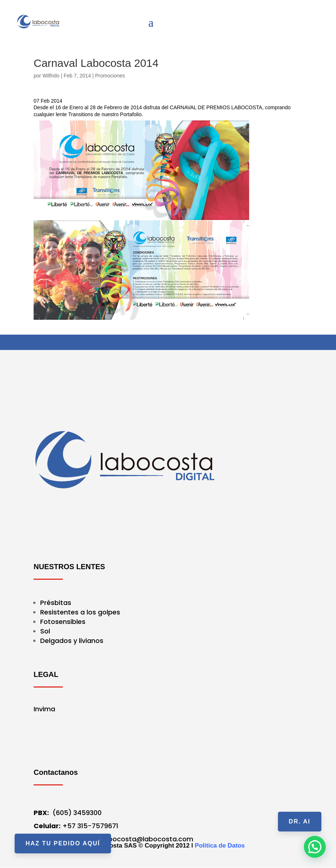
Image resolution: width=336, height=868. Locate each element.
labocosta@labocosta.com (148, 839)
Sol (45, 631)
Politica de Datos (220, 846)
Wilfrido (51, 76)
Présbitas (57, 603)
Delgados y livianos (72, 641)
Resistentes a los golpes (80, 612)
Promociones (110, 76)
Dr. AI (300, 821)
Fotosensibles (63, 622)
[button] (315, 847)
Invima (44, 709)
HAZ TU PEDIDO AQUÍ (63, 843)
